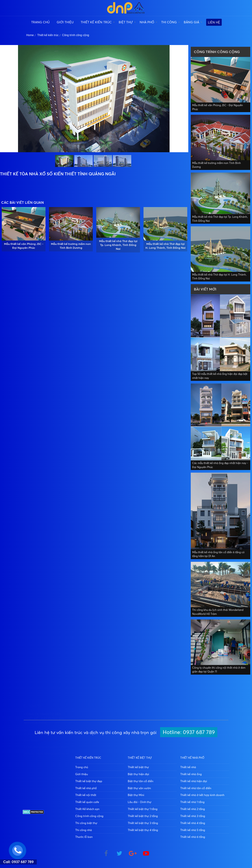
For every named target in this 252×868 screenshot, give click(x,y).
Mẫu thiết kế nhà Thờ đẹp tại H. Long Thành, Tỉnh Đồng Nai (165, 246)
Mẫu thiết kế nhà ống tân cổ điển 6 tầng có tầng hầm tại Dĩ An (218, 554)
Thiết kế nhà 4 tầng (193, 823)
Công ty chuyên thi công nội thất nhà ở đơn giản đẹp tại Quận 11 (219, 670)
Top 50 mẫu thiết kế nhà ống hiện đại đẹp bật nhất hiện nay (220, 376)
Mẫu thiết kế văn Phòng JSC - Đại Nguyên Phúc (24, 246)
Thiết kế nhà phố (86, 788)
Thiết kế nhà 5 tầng (193, 830)
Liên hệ (214, 22)
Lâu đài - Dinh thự (140, 802)
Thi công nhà (84, 830)
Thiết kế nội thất (86, 795)
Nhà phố (147, 22)
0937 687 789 (49, 792)
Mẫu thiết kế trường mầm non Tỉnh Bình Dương (71, 246)
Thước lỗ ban (84, 837)
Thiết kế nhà (188, 767)
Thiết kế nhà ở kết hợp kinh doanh (202, 795)
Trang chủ (40, 22)
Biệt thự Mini (136, 795)
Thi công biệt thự (86, 823)
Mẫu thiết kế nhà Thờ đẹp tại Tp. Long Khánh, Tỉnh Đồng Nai (118, 245)
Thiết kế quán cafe (87, 802)
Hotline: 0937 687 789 (189, 732)
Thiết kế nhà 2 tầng (193, 809)
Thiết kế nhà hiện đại (194, 781)
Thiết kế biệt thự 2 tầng (143, 816)
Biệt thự (126, 22)
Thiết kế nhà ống (191, 774)
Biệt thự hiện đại (138, 774)
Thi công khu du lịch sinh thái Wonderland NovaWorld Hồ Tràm (218, 612)
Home (30, 35)
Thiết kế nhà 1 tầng (192, 802)
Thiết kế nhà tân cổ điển (196, 788)
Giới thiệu (65, 22)
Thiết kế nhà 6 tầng (193, 837)
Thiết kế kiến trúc (96, 22)
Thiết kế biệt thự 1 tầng (143, 809)
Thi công (169, 22)
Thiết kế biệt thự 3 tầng (143, 823)
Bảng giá (191, 22)
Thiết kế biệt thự (138, 767)
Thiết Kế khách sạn (87, 809)
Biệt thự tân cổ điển (141, 781)
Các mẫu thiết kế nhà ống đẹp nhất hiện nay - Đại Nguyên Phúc (220, 465)
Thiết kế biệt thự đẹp (89, 781)
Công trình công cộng (76, 35)
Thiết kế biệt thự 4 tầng (143, 830)
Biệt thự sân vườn (139, 788)
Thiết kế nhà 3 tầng (193, 816)
